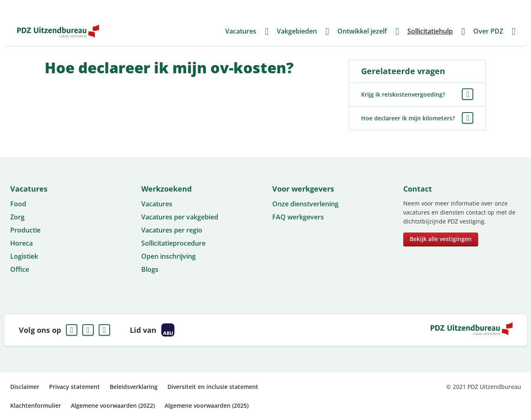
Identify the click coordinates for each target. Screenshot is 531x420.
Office (20, 269)
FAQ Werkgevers (423, 8)
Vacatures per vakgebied (180, 217)
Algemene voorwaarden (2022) (113, 405)
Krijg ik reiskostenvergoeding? (403, 94)
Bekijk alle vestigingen (441, 239)
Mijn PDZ (467, 8)
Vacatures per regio (172, 230)
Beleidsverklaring (134, 387)
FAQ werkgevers (298, 217)
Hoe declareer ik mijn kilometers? (408, 118)
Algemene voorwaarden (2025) (207, 405)
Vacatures (157, 204)
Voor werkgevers (367, 8)
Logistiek (24, 256)
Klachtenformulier (36, 405)
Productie (25, 230)
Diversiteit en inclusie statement (213, 387)
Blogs (150, 269)
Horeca (21, 243)
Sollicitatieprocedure (173, 243)
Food (18, 204)
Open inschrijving (168, 256)
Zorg (17, 217)
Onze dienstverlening (305, 204)
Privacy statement (75, 387)
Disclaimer (25, 387)
